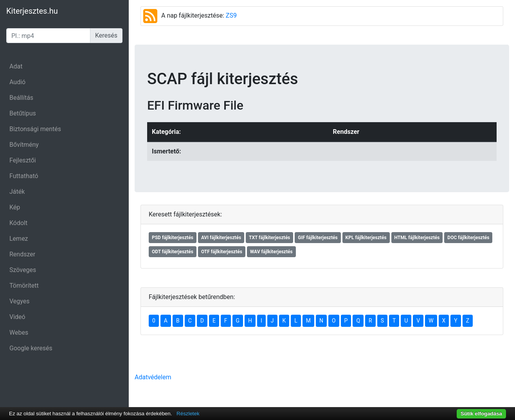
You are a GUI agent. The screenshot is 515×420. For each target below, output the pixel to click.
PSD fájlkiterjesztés (173, 238)
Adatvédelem (153, 377)
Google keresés (31, 348)
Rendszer (22, 254)
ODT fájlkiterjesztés (173, 252)
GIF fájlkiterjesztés (318, 238)
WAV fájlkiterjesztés (271, 252)
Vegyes (20, 301)
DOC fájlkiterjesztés (468, 238)
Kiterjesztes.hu (32, 11)
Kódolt (18, 223)
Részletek (188, 414)
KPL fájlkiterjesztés (366, 238)
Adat (16, 66)
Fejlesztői (23, 160)
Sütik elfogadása (481, 414)
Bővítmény (24, 145)
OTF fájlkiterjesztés (222, 252)
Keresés (106, 35)
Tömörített (24, 286)
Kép (15, 207)
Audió (17, 82)
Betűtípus (23, 113)
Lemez (19, 239)
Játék (17, 192)
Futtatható (24, 176)
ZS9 (231, 15)
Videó (17, 317)
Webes (19, 333)
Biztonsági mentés (35, 129)
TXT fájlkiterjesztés (269, 238)
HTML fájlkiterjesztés (417, 238)
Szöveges (23, 270)
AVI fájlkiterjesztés (221, 238)
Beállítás (21, 98)
